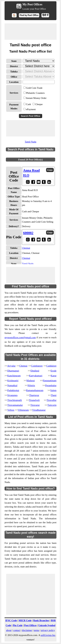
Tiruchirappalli (15, 400)
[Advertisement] (31, 32)
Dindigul (35, 371)
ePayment (31, 109)
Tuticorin (52, 405)
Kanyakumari (36, 376)
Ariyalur (11, 366)
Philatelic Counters (35, 93)
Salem (54, 390)
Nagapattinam (50, 381)
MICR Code (25, 620)
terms (37, 630)
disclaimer (27, 630)
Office (14, 77)
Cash (28, 104)
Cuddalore (51, 366)
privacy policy (48, 630)
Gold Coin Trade (34, 88)
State (14, 61)
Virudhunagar (39, 410)
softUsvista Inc (48, 635)
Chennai (26, 248)
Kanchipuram (14, 376)
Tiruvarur (35, 405)
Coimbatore (37, 366)
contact (17, 630)
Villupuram (23, 410)
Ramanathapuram (35, 390)
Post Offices (30, 625)
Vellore (11, 410)
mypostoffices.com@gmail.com (20, 337)
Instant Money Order (36, 98)
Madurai (31, 381)
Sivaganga (12, 395)
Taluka (14, 72)
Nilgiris (31, 385)
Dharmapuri (13, 371)
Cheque (39, 104)
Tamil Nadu (30, 142)
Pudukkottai (13, 390)
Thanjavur (34, 395)
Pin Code (18, 625)
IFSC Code (11, 620)
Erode (54, 371)
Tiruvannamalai (15, 405)
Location (14, 82)
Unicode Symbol (47, 625)
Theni (54, 395)
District (14, 66)
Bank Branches (41, 620)
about (9, 630)
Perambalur (51, 385)
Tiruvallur (52, 400)
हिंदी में (45, 15)
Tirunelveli (34, 400)
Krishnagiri (13, 381)
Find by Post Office (29, 15)
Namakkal (12, 385)
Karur (54, 376)
